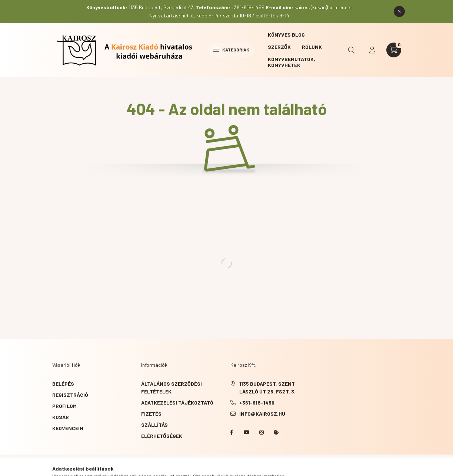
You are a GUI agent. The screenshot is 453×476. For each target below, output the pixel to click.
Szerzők (279, 47)
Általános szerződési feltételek (171, 388)
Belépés (63, 384)
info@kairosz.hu (262, 414)
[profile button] (372, 50)
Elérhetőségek (162, 436)
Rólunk (312, 47)
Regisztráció (70, 395)
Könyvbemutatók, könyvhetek (292, 62)
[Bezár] (399, 11)
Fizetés (151, 414)
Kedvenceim (68, 428)
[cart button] (394, 50)
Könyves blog (286, 35)
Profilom (64, 406)
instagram (262, 432)
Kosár (61, 417)
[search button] (352, 50)
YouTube (247, 432)
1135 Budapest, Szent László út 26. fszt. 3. (267, 388)
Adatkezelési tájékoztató (177, 403)
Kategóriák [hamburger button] (231, 50)
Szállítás (154, 425)
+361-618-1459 (257, 403)
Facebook (232, 432)
